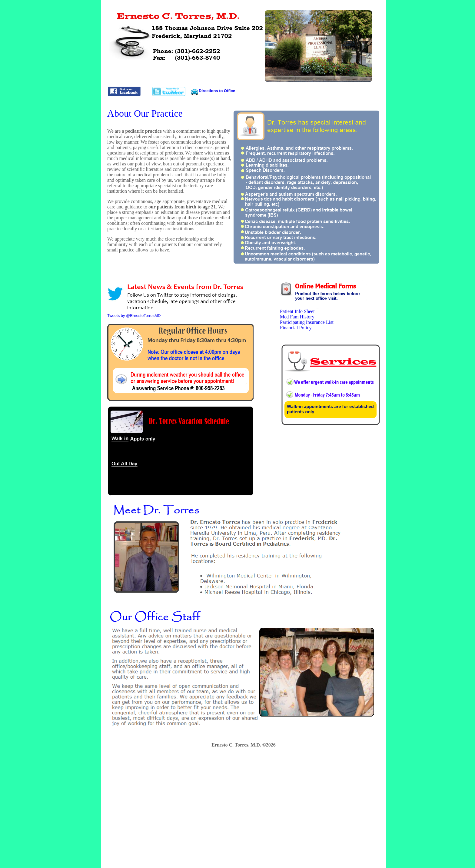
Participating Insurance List (307, 322)
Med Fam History (297, 317)
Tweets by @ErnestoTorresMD (134, 316)
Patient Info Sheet (297, 311)
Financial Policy (296, 328)
